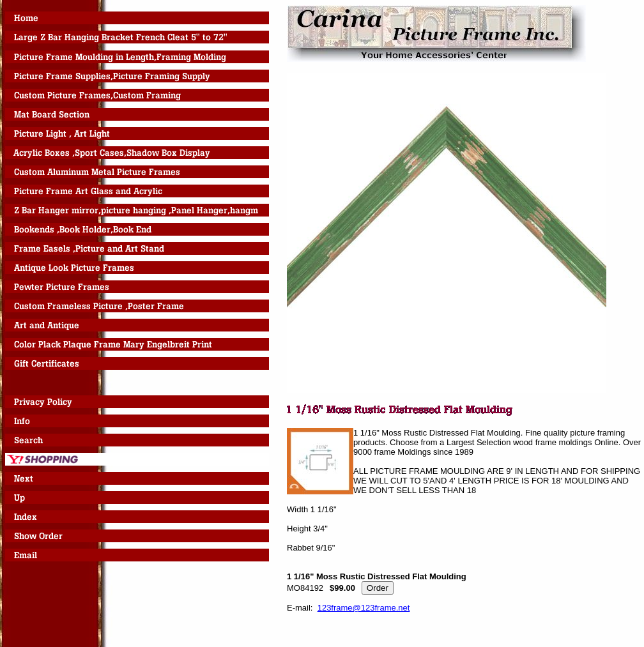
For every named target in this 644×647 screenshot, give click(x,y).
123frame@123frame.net (364, 608)
